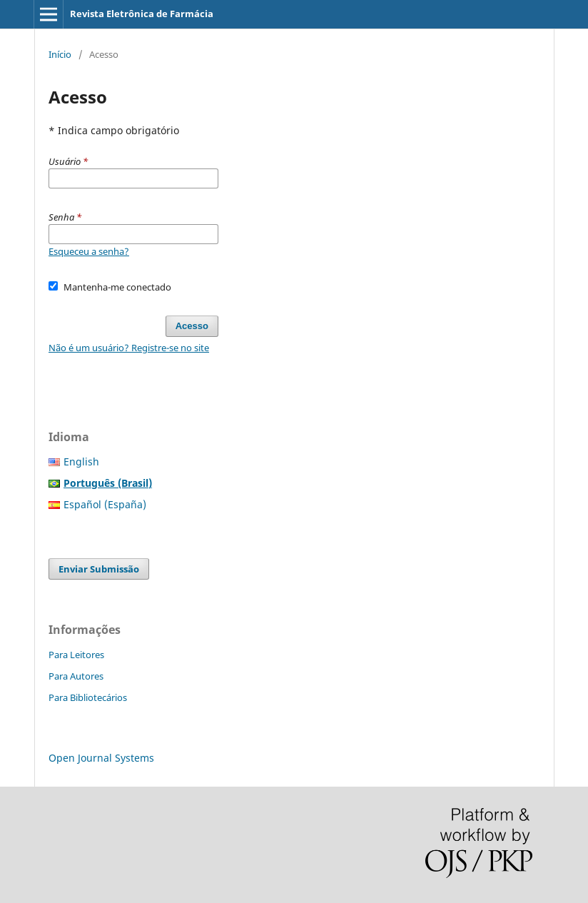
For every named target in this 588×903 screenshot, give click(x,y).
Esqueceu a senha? (89, 251)
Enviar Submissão (99, 569)
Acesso (192, 326)
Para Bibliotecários (88, 697)
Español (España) (105, 504)
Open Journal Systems (101, 758)
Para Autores (76, 676)
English (81, 461)
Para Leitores (76, 655)
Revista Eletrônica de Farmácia (142, 14)
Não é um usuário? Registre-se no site (129, 348)
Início (60, 54)
